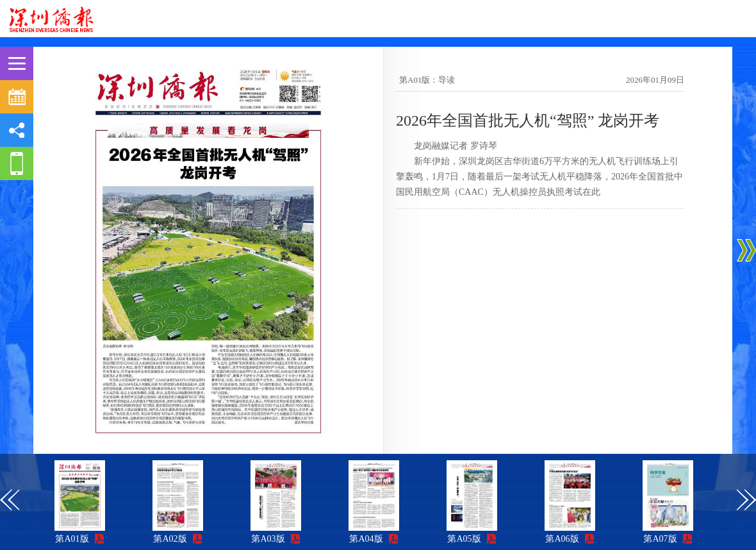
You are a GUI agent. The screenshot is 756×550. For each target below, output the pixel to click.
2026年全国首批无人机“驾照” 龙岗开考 (528, 121)
